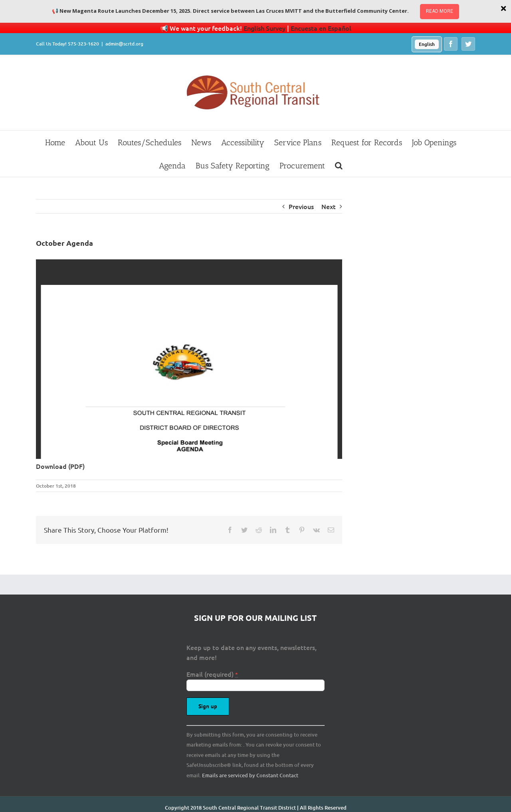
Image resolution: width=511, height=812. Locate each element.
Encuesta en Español (321, 28)
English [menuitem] (427, 44)
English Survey (264, 28)
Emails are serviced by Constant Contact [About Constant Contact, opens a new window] (250, 775)
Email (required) (212, 674)
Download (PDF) (60, 466)
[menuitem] (427, 44)
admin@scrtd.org (124, 44)
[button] (339, 165)
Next (329, 206)
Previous (301, 206)
